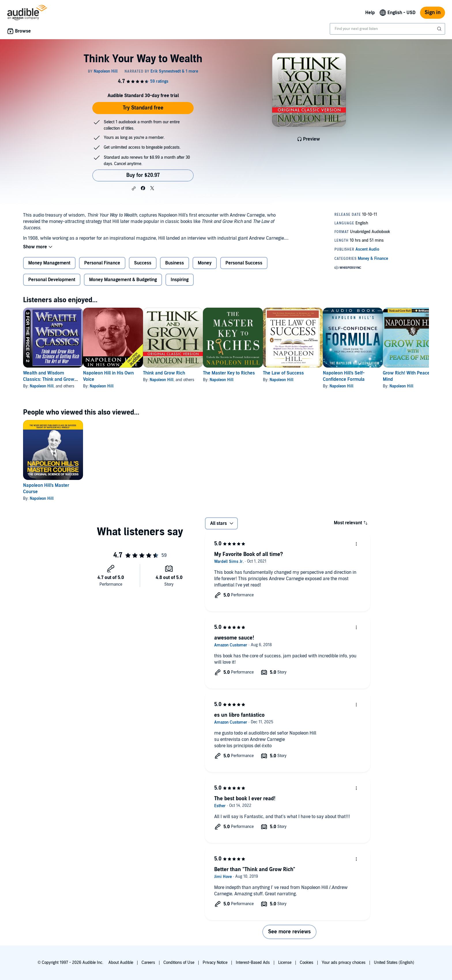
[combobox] (387, 29)
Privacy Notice (215, 963)
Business (175, 263)
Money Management (49, 263)
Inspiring (180, 280)
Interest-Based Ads (253, 963)
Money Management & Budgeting (123, 280)
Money (205, 263)
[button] (134, 188)
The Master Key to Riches (257, 373)
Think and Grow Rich (182, 373)
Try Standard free (143, 108)
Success (143, 263)
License (285, 963)
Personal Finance (102, 263)
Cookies (307, 963)
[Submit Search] (440, 29)
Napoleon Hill (42, 386)
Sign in (433, 13)
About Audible (121, 963)
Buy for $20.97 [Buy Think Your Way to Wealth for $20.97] (143, 175)
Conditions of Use (179, 963)
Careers (148, 963)
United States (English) (394, 963)
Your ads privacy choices (344, 963)
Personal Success (244, 263)
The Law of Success (320, 373)
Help (370, 13)
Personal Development (52, 280)
